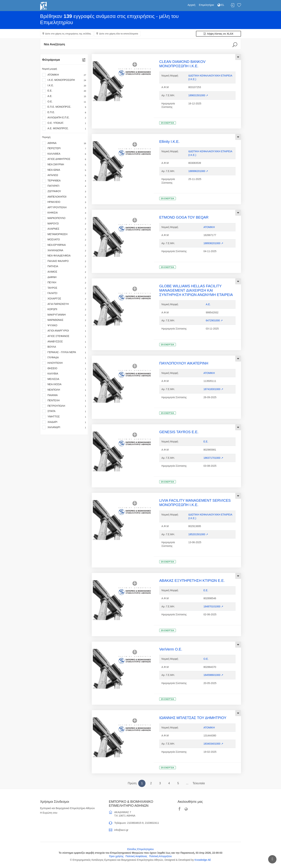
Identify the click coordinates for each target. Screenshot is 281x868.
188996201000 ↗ (198, 171)
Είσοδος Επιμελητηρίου (140, 849)
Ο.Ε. (64, 102)
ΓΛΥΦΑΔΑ (64, 358)
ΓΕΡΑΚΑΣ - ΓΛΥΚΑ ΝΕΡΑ (64, 352)
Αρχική (192, 5)
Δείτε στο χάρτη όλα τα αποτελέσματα (119, 34)
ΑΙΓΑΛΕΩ (64, 175)
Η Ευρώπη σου (49, 813)
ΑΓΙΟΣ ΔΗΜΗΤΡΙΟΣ (64, 159)
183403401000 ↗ (213, 744)
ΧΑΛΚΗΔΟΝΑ (64, 250)
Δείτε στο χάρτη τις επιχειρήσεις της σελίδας (68, 34)
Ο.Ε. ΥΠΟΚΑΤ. (64, 123)
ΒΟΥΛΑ (64, 347)
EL (221, 5)
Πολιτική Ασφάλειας (136, 856)
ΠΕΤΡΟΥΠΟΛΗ (64, 406)
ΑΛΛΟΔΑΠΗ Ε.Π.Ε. (64, 118)
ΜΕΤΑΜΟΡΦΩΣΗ (64, 234)
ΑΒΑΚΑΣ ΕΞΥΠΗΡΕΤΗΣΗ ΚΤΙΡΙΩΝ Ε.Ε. (192, 581)
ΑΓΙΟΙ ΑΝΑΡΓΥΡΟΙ (64, 331)
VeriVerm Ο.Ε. (171, 649)
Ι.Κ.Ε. (64, 86)
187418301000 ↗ (213, 389)
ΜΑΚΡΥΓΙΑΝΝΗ (64, 315)
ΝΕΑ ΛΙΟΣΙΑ (64, 384)
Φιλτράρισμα (51, 60)
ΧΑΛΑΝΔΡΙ (64, 427)
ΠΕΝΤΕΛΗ (64, 401)
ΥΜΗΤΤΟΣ (64, 417)
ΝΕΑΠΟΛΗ (64, 390)
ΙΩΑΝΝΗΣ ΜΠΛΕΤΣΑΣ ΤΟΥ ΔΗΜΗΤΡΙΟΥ (193, 718)
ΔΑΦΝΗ (64, 277)
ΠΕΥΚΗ (64, 283)
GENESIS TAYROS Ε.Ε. (179, 432)
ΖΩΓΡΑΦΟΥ (64, 191)
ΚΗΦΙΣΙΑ (64, 213)
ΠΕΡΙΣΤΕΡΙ (64, 148)
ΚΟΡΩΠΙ (64, 309)
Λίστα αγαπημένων (239, 5)
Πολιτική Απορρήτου (160, 856)
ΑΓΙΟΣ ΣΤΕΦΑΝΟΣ (64, 336)
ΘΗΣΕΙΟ (64, 368)
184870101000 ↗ (213, 606)
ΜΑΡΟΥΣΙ (64, 224)
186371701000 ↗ (213, 458)
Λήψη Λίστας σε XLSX (218, 34)
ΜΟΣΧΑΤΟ (64, 240)
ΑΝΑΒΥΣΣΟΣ (64, 342)
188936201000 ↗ (213, 243)
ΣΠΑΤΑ (64, 411)
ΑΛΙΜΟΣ (64, 272)
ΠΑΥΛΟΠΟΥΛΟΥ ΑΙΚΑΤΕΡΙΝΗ (184, 363)
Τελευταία (199, 783)
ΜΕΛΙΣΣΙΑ (64, 379)
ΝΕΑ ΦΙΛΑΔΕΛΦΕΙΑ (64, 256)
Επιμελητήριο (206, 5)
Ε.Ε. (64, 91)
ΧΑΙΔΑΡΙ (64, 422)
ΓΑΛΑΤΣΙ (64, 293)
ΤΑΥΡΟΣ (64, 288)
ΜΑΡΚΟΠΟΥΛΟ (64, 218)
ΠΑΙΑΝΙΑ (64, 395)
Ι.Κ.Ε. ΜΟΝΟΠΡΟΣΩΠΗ (64, 80)
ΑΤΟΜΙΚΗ (64, 75)
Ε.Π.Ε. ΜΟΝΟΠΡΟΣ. (64, 107)
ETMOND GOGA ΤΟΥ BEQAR (184, 217)
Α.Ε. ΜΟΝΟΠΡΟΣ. (64, 129)
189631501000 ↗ (198, 95)
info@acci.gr (121, 830)
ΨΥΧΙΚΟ (64, 326)
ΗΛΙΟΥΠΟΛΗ (64, 363)
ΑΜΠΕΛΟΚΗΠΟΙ (64, 197)
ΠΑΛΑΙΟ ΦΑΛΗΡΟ (64, 261)
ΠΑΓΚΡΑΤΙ (64, 186)
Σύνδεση (232, 5)
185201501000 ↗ (198, 534)
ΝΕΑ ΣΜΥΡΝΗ (64, 165)
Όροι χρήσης (117, 856)
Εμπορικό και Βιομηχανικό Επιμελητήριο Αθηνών (67, 808)
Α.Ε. (64, 96)
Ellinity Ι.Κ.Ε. (169, 142)
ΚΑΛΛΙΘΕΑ (64, 154)
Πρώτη (132, 783)
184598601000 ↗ (213, 675)
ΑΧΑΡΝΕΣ (64, 229)
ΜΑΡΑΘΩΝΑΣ (64, 320)
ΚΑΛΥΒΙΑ (64, 374)
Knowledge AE (203, 860)
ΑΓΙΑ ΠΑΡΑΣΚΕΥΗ (64, 304)
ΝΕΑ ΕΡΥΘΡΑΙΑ (64, 245)
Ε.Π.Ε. (64, 112)
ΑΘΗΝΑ (64, 143)
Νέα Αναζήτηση (55, 44)
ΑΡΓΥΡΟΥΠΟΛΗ (64, 208)
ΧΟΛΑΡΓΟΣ (64, 299)
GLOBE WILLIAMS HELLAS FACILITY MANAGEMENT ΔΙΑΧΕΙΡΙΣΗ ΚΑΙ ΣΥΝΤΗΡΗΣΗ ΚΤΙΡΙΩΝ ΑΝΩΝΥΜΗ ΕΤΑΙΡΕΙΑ (196, 290)
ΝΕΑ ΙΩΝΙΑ (64, 170)
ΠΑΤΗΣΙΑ (64, 266)
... (187, 783)
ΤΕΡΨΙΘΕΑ (64, 181)
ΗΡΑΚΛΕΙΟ (64, 202)
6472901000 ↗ (214, 320)
